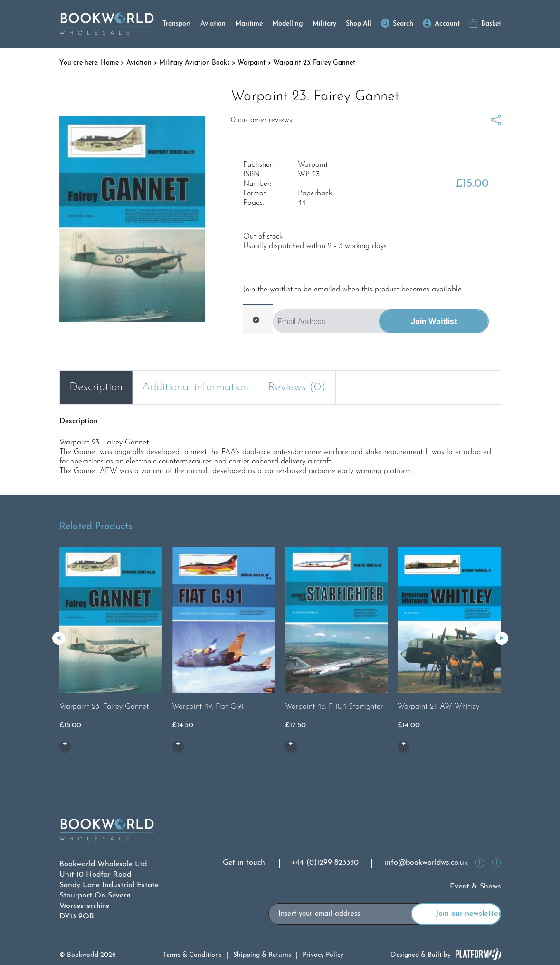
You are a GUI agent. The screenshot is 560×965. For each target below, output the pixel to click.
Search (403, 24)
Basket (491, 24)
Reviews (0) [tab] (297, 387)
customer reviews (261, 120)
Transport (177, 24)
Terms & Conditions (192, 955)
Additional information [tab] (195, 387)
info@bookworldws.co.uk (426, 863)
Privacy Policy (323, 955)
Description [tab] (96, 387)
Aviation (213, 24)
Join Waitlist (434, 321)
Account (447, 24)
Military (324, 24)
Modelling (288, 24)
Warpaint (252, 63)
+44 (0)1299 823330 (325, 863)
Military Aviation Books (195, 63)
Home (110, 63)
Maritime (249, 24)
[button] (502, 638)
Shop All (359, 24)
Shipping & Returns (262, 955)
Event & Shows (475, 887)
